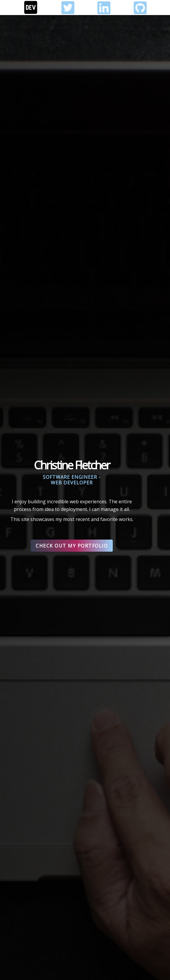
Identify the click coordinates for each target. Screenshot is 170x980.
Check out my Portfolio (72, 546)
